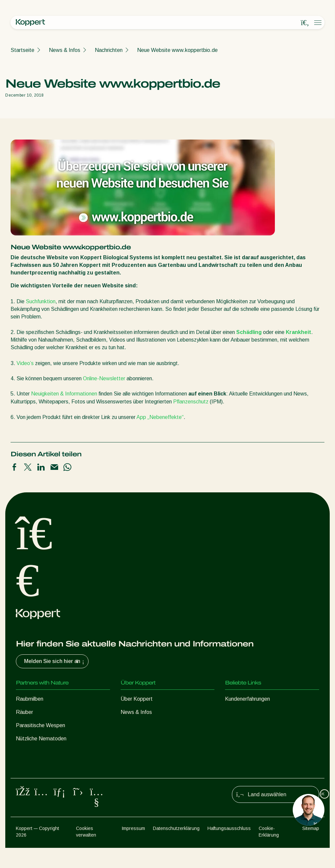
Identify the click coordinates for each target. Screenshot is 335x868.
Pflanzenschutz (191, 402)
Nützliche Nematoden (41, 739)
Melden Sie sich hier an (55, 661)
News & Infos (65, 50)
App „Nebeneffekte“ (160, 417)
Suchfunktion (41, 301)
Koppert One (240, 712)
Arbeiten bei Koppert (145, 725)
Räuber (24, 712)
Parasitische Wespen (40, 725)
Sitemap (311, 848)
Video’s (25, 363)
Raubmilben (30, 699)
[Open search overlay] (305, 23)
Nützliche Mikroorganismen (47, 752)
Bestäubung (30, 778)
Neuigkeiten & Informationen (65, 394)
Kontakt (130, 739)
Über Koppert (137, 699)
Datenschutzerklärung (176, 848)
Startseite (22, 50)
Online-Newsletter (105, 378)
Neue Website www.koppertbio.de (177, 50)
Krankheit (298, 332)
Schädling (248, 332)
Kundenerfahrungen (247, 699)
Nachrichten (109, 50)
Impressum (133, 848)
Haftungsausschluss (229, 848)
